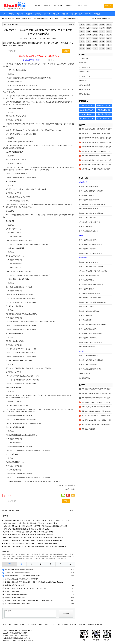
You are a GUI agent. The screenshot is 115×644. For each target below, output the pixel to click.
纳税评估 (65, 14)
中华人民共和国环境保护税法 (88, 338)
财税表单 (88, 14)
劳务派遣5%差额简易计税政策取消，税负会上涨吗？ (20, 570)
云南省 (82, 38)
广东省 (82, 28)
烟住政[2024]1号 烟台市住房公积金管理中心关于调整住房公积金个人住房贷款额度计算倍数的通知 (33, 541)
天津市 (102, 25)
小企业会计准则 (84, 58)
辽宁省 (82, 35)
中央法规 (11, 14)
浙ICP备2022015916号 (27, 641)
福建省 (82, 45)
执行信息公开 (73, 625)
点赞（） (10, 496)
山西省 (95, 42)
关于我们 (11, 631)
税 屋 (25, 38)
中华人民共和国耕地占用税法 (88, 329)
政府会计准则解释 (84, 90)
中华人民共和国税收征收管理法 (88, 356)
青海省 (102, 42)
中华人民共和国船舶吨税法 (87, 347)
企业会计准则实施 (84, 76)
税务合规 (47, 14)
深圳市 (109, 48)
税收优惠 (38, 14)
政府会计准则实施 (84, 94)
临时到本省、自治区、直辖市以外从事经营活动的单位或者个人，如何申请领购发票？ (29, 601)
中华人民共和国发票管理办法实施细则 (90, 369)
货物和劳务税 (83, 182)
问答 (81, 14)
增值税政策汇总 (87, 106)
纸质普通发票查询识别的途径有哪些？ (16, 585)
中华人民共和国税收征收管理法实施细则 (91, 360)
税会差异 (74, 14)
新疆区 (109, 42)
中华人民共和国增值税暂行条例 (88, 187)
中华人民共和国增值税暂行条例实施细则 (91, 191)
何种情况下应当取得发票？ (13, 591)
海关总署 (40, 625)
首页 (4, 14)
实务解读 (29, 14)
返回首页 (71, 24)
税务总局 (22, 625)
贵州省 (16, 24)
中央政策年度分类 (104, 110)
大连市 (82, 48)
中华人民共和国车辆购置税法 (88, 218)
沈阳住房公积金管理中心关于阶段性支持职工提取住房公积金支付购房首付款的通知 (28, 535)
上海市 (89, 25)
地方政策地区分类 (104, 114)
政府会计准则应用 (84, 85)
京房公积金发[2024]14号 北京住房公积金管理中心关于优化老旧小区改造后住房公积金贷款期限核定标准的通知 (37, 520)
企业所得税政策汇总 (104, 106)
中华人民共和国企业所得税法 (88, 240)
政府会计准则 (83, 81)
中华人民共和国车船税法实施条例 (89, 311)
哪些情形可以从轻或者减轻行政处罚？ (16, 598)
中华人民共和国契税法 (86, 320)
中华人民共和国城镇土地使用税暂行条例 (91, 267)
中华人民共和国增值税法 (86, 195)
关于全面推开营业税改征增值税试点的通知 (92, 204)
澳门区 (102, 45)
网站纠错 (31, 631)
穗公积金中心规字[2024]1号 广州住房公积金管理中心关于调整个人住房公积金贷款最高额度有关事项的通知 (35, 526)
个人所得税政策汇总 (87, 110)
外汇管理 (58, 625)
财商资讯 (97, 14)
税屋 (5, 24)
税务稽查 (56, 14)
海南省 (95, 38)
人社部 (27, 625)
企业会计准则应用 (84, 67)
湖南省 (95, 35)
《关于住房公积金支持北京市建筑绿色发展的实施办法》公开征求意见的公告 (26, 529)
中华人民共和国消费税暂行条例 (88, 209)
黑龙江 (102, 35)
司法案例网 (99, 625)
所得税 (81, 235)
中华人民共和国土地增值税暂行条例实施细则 (92, 302)
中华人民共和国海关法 (86, 227)
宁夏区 (109, 38)
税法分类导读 (87, 114)
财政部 (10, 625)
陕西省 (89, 38)
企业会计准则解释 (84, 72)
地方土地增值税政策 (104, 119)
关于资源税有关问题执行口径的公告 (90, 293)
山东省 (95, 31)
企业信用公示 (82, 625)
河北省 (109, 25)
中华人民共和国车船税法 (86, 307)
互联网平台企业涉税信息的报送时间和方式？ (18, 573)
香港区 (89, 45)
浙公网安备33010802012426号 (12, 641)
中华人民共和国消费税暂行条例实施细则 (91, 213)
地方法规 (20, 14)
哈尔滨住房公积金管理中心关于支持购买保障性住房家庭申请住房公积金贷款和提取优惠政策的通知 (33, 538)
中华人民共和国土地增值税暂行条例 (90, 298)
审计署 (52, 625)
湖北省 (102, 28)
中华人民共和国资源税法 (86, 289)
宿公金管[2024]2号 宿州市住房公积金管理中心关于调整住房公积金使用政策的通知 (28, 532)
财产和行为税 (83, 258)
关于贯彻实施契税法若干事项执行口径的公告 (92, 325)
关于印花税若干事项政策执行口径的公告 (91, 284)
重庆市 (95, 25)
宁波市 (95, 48)
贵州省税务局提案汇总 (89, 429)
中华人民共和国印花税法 (86, 280)
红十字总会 (65, 625)
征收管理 (82, 351)
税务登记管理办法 (84, 373)
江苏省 (89, 31)
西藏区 (109, 28)
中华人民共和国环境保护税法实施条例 (90, 342)
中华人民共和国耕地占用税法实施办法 (90, 333)
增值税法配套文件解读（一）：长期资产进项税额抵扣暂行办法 (23, 576)
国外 (109, 45)
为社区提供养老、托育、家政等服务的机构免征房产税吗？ (22, 579)
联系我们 (24, 631)
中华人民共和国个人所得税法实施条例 (90, 253)
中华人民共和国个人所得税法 (88, 249)
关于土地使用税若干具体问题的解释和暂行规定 (93, 271)
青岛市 (89, 48)
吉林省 (95, 28)
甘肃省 (82, 42)
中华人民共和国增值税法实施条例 (89, 200)
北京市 (82, 25)
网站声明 (18, 631)
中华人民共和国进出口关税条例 (88, 231)
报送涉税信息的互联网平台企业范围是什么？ (18, 604)
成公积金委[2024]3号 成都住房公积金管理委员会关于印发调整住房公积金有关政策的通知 (30, 544)
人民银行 (46, 625)
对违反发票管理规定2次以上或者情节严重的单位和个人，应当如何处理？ (26, 588)
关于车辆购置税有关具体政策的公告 (90, 222)
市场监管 (33, 625)
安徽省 (89, 28)
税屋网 (5, 631)
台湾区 (95, 45)
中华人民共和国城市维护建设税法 (89, 276)
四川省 (102, 31)
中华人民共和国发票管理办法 (88, 365)
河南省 (109, 31)
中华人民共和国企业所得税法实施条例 (90, 244)
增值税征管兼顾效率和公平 (70, 18)
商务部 (16, 625)
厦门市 (102, 48)
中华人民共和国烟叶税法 (86, 316)
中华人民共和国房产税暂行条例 (88, 262)
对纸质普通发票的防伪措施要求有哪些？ (17, 594)
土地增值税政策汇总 (87, 119)
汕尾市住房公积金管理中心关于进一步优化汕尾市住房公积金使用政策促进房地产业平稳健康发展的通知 (35, 546)
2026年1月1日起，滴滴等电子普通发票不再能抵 (19, 18)
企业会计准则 (83, 63)
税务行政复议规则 (84, 378)
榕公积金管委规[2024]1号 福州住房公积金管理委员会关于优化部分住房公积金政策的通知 (30, 523)
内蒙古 (89, 42)
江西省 (89, 35)
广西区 (109, 35)
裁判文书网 (91, 625)
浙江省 (82, 31)
